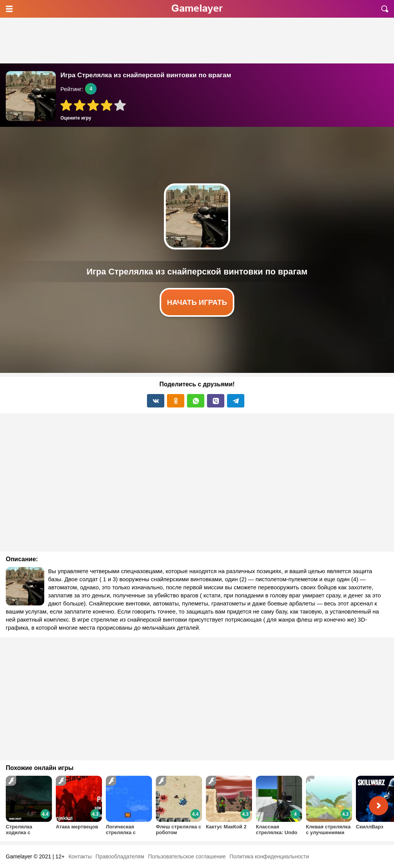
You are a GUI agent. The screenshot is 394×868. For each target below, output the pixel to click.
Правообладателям (120, 856)
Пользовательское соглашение (187, 856)
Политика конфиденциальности (269, 856)
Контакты (80, 856)
